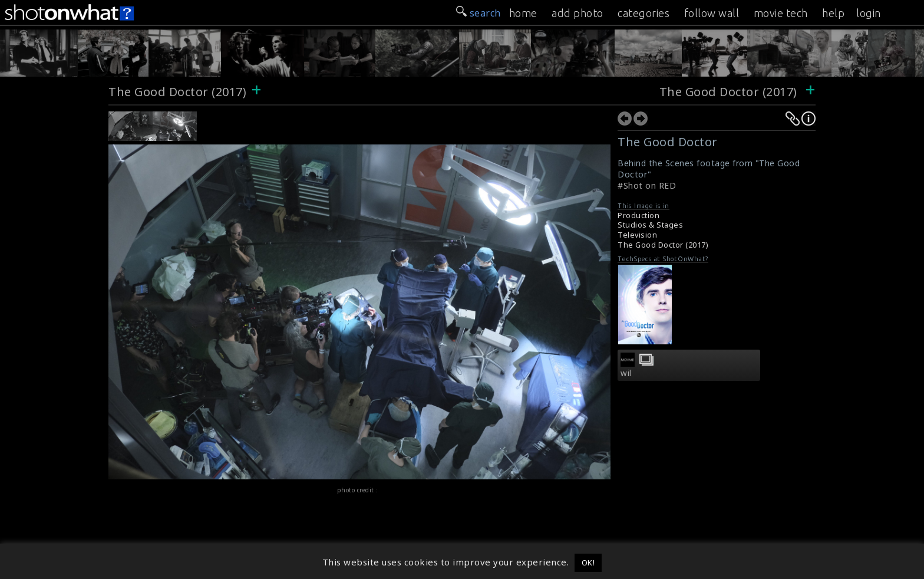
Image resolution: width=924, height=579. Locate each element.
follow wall (712, 13)
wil (626, 373)
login (869, 13)
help (833, 13)
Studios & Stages (650, 225)
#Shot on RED (647, 185)
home (523, 13)
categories (643, 13)
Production (638, 216)
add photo (577, 13)
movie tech (781, 13)
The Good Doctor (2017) (177, 92)
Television (637, 235)
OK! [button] (588, 562)
